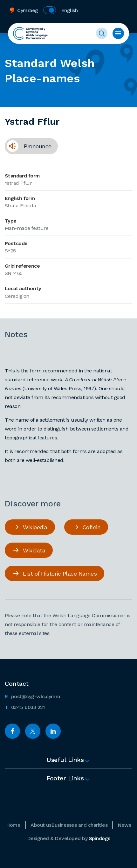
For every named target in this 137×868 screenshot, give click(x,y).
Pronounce (28, 148)
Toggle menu (118, 33)
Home (13, 825)
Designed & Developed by (69, 838)
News (124, 825)
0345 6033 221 (25, 707)
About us (41, 825)
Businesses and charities (79, 825)
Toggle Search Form (102, 33)
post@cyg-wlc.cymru (32, 696)
